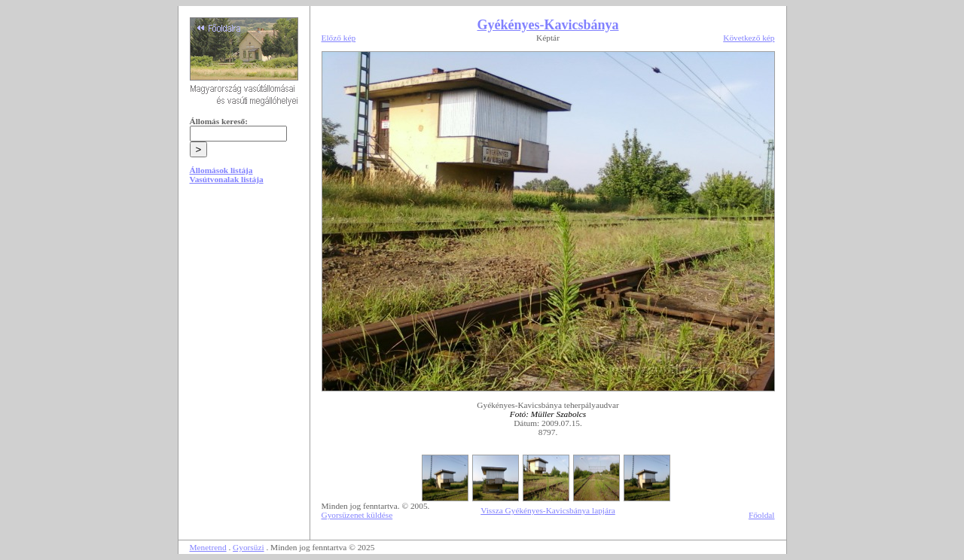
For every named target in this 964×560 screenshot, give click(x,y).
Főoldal (762, 515)
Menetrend (208, 547)
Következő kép (749, 38)
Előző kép (339, 38)
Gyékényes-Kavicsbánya (548, 25)
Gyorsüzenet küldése (357, 515)
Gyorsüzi (249, 547)
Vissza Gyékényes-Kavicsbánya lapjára (548, 510)
